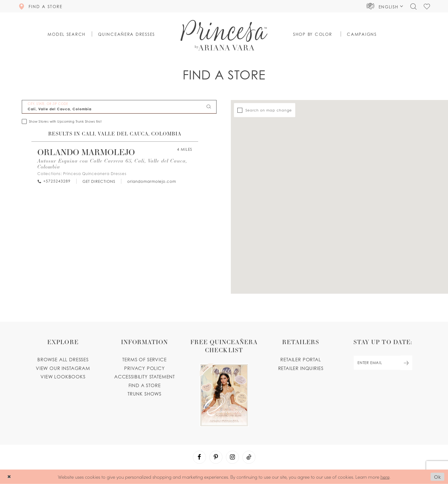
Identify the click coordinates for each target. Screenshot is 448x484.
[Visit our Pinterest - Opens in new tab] (216, 457)
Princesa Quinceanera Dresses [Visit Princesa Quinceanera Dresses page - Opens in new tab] (95, 174)
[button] (385, 6)
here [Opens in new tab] (385, 476)
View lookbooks (63, 377)
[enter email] (383, 363)
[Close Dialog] (9, 477)
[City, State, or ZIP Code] (119, 107)
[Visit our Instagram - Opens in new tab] (232, 457)
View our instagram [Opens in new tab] (63, 368)
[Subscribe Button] (406, 363)
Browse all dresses (63, 359)
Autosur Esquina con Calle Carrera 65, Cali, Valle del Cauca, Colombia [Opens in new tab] (112, 164)
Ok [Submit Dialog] (438, 477)
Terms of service (144, 359)
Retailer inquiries (301, 368)
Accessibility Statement (145, 377)
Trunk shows (145, 394)
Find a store (145, 385)
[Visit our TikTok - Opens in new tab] (249, 457)
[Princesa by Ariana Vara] (224, 35)
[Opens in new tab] (99, 181)
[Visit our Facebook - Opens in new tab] (199, 457)
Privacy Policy (145, 368)
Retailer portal (301, 359)
